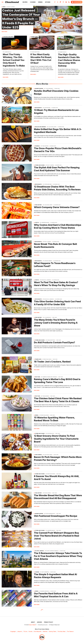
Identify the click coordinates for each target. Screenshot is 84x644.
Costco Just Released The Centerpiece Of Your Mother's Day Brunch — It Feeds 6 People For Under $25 (21, 19)
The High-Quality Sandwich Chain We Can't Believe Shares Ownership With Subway (69, 60)
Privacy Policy (49, 622)
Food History (38, 205)
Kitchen (48, 2)
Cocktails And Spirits (8, 37)
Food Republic (38, 632)
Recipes (25, 2)
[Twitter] (58, 3)
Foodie (30, 632)
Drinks (40, 2)
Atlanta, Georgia (39, 551)
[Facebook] (55, 3)
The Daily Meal (61, 632)
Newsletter (77, 2)
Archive (39, 622)
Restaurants (38, 108)
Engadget (13, 632)
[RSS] (69, 3)
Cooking (33, 2)
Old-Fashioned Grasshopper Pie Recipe (56, 516)
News (4, 7)
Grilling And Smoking (40, 127)
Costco (37, 223)
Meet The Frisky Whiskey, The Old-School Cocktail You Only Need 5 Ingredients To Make (14, 60)
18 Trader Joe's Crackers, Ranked (52, 362)
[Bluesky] (66, 3)
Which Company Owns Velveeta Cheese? (57, 207)
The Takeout (70, 632)
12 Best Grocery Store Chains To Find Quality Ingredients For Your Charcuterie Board (56, 439)
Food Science (38, 455)
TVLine (25, 632)
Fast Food (61, 37)
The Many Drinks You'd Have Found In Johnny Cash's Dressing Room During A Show (56, 323)
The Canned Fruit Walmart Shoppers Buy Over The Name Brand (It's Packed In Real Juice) (57, 536)
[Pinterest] (63, 3)
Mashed (45, 632)
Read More (4, 32)
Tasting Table (52, 632)
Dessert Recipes (39, 89)
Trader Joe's (38, 359)
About (33, 622)
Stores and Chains (40, 165)
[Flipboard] (60, 3)
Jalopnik (20, 632)
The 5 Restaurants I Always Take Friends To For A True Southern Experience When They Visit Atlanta (58, 556)
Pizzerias (37, 146)
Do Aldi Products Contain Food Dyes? (54, 342)
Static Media (32, 625)
